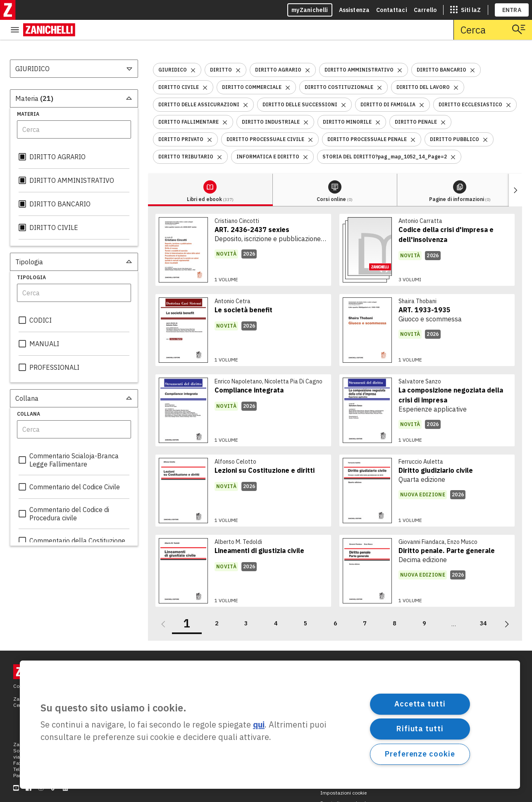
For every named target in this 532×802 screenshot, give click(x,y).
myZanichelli (310, 10)
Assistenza (354, 10)
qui (259, 725)
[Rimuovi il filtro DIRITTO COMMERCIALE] (288, 67)
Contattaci (392, 10)
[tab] (178, 170)
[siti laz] (465, 10)
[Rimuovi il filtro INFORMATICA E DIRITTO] (305, 137)
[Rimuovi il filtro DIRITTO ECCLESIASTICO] (508, 85)
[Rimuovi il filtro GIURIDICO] (193, 50)
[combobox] (74, 49)
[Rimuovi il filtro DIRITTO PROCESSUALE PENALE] (413, 119)
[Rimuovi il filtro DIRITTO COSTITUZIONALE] (379, 67)
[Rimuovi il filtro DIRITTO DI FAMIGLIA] (422, 85)
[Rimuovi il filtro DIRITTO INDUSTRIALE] (306, 102)
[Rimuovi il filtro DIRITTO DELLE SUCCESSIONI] (344, 85)
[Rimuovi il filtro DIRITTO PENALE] (443, 102)
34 (483, 603)
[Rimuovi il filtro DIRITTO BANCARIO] (472, 50)
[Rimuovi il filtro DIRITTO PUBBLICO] (485, 119)
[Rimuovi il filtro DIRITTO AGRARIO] (308, 50)
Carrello (425, 10)
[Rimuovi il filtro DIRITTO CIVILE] (205, 67)
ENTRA (512, 10)
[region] (270, 725)
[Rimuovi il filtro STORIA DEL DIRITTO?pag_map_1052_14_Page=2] (453, 137)
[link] (243, 230)
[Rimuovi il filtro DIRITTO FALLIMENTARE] (225, 102)
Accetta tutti (420, 704)
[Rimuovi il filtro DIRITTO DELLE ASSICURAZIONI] (246, 85)
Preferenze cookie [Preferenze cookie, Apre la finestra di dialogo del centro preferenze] (420, 754)
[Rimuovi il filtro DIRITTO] (238, 50)
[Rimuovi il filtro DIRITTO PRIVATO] (210, 119)
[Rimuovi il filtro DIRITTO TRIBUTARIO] (219, 137)
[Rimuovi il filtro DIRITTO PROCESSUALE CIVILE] (310, 119)
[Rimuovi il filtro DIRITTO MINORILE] (378, 102)
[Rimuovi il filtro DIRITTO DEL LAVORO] (456, 67)
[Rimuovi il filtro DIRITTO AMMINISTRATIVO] (400, 50)
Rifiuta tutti (420, 729)
